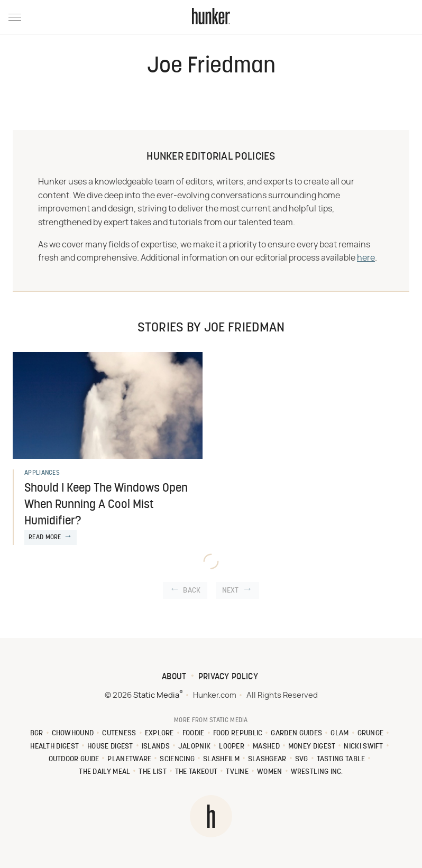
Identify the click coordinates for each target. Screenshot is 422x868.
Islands (156, 747)
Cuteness (119, 733)
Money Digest (312, 747)
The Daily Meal (104, 772)
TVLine (237, 772)
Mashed (266, 747)
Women (270, 772)
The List (152, 772)
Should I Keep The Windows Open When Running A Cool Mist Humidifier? (106, 505)
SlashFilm (221, 759)
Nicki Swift (363, 747)
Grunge (371, 733)
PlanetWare (129, 759)
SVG (302, 759)
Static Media (156, 695)
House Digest (110, 747)
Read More (45, 538)
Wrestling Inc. (317, 772)
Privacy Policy (228, 677)
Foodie (194, 733)
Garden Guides (296, 733)
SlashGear (267, 759)
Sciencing (177, 759)
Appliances (42, 473)
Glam (340, 733)
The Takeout (196, 772)
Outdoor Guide (74, 759)
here (366, 258)
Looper (232, 747)
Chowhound (73, 733)
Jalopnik (194, 747)
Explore (159, 733)
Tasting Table (341, 759)
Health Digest (54, 747)
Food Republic (238, 733)
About (174, 677)
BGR (37, 733)
